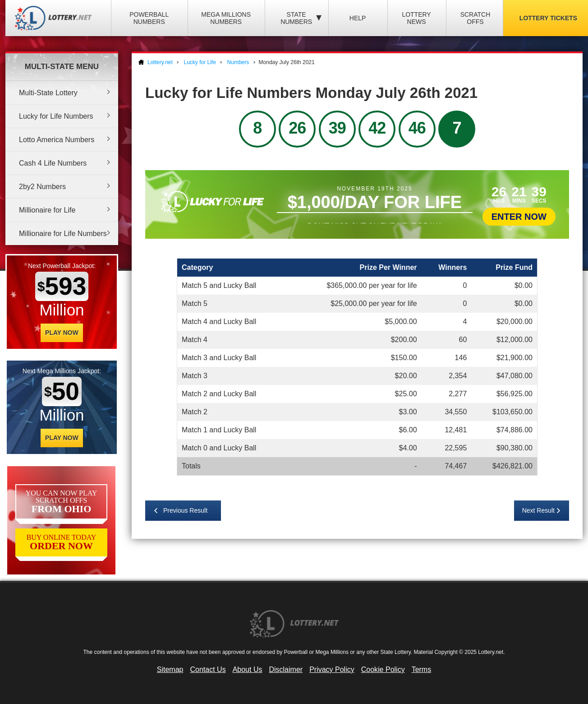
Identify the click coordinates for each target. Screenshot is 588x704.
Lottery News (416, 18)
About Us (248, 669)
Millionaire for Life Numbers (63, 234)
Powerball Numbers (149, 18)
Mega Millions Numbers (226, 18)
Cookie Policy (383, 669)
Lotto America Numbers (57, 140)
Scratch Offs (475, 18)
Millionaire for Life (47, 210)
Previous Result (185, 510)
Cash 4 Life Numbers (53, 163)
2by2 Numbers (42, 187)
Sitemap (170, 669)
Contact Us (208, 669)
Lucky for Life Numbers (56, 116)
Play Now (62, 333)
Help (358, 18)
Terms (422, 669)
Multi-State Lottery (48, 93)
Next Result (538, 510)
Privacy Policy (332, 669)
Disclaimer (286, 669)
